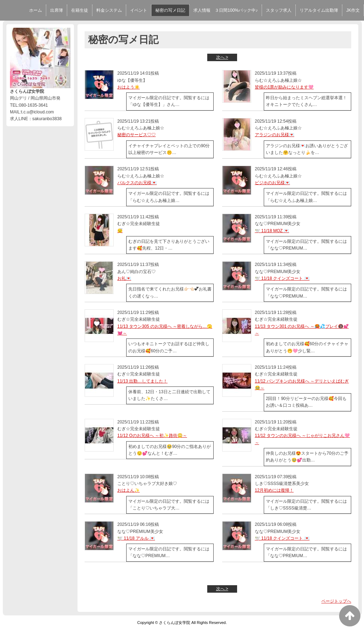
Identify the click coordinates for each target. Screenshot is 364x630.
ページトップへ (336, 601)
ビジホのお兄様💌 (272, 183)
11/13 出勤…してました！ (142, 381)
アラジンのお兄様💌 (275, 135)
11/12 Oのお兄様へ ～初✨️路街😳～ (152, 436)
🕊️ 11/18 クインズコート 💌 (282, 278)
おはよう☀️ (129, 87)
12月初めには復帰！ (274, 490)
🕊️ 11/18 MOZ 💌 (272, 231)
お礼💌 (124, 278)
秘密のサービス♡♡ (136, 135)
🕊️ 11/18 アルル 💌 (136, 538)
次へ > (222, 57)
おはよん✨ (129, 490)
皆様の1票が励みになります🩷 (284, 87)
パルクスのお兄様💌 (137, 183)
